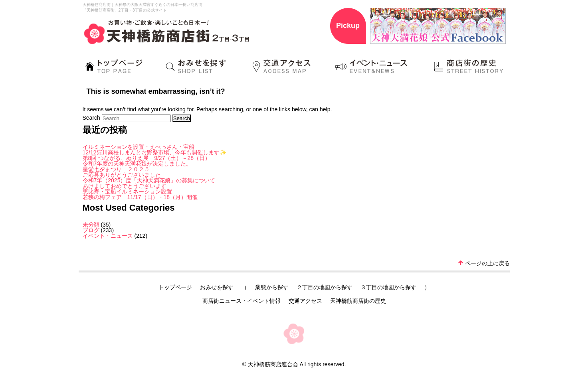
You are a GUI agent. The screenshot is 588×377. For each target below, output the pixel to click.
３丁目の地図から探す (388, 287)
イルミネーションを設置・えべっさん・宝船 (139, 147)
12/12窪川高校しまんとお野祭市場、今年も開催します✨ (154, 152)
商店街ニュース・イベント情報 (242, 301)
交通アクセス (305, 301)
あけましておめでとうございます (125, 186)
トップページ (175, 287)
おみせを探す (217, 287)
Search (91, 118)
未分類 (91, 225)
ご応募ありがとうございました (122, 175)
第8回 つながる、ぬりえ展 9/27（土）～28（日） (147, 158)
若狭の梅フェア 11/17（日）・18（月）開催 (140, 197)
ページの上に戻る (484, 263)
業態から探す (272, 287)
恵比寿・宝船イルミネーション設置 (127, 191)
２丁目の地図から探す (325, 287)
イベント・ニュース (108, 236)
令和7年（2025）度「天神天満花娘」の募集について (149, 180)
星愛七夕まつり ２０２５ (116, 169)
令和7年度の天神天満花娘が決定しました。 (137, 164)
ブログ (91, 230)
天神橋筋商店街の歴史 (358, 301)
